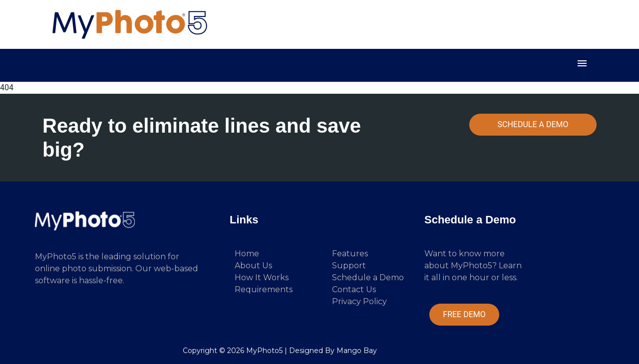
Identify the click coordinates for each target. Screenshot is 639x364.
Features (350, 254)
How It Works (262, 277)
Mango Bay (357, 351)
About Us (253, 266)
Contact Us (354, 289)
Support (349, 266)
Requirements (264, 289)
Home (247, 254)
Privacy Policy (359, 301)
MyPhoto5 (264, 351)
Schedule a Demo (368, 277)
